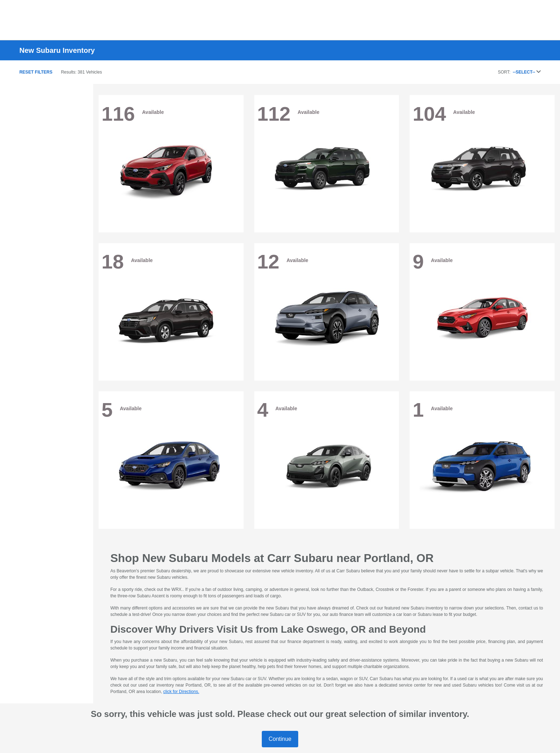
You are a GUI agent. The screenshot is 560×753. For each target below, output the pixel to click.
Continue (280, 739)
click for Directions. (181, 692)
